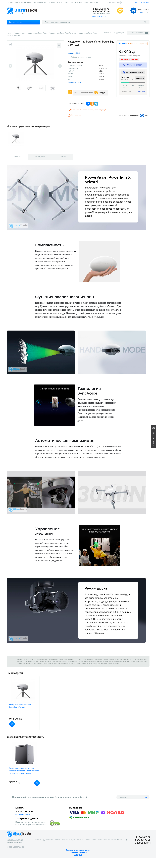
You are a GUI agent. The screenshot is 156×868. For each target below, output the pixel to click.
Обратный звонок (99, 16)
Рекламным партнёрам (78, 852)
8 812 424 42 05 (143, 840)
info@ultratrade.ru (23, 815)
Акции (86, 2)
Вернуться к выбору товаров (114, 33)
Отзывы (63, 157)
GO (146, 797)
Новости (59, 2)
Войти (136, 2)
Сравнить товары (140, 33)
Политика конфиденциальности (78, 850)
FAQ (98, 2)
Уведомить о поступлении (138, 44)
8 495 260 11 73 (101, 9)
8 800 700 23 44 (101, 11)
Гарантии (52, 2)
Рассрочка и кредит (40, 2)
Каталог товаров (16, 22)
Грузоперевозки (20, 2)
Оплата (30, 2)
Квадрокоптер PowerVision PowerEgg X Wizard (20, 706)
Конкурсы (78, 855)
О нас (72, 2)
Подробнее (141, 92)
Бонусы (92, 2)
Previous (10, 66)
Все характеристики (74, 82)
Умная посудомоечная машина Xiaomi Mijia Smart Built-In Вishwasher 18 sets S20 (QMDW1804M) (24, 771)
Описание (17, 157)
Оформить (140, 78)
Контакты (79, 2)
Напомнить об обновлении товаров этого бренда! (89, 110)
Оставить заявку (132, 65)
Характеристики (41, 157)
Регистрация (145, 2)
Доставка (10, 2)
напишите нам (95, 663)
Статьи (66, 2)
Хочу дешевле (76, 115)
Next (60, 66)
